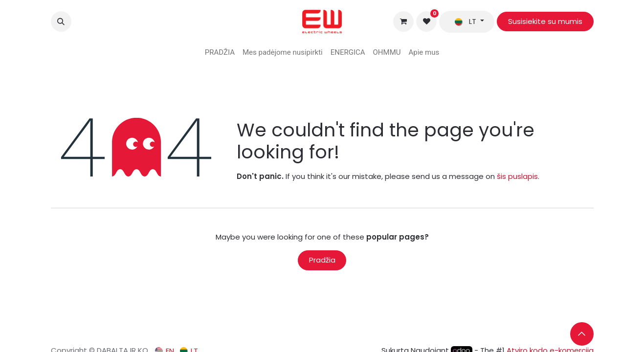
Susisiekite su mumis (545, 21)
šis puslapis (517, 176)
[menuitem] (220, 53)
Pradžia (322, 260)
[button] (61, 22)
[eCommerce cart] (403, 22)
